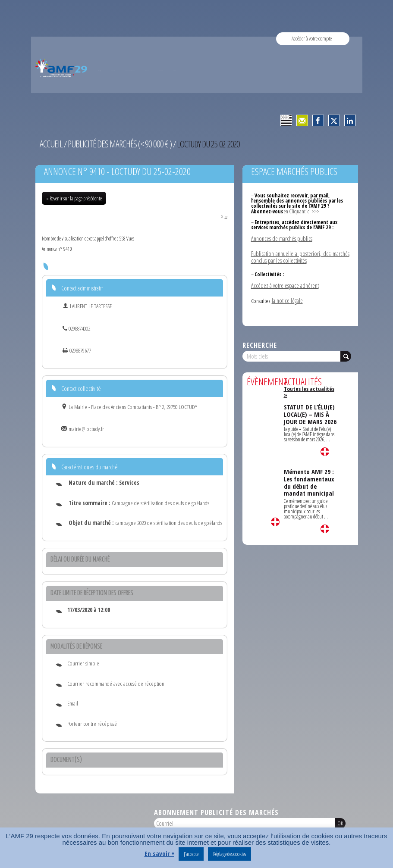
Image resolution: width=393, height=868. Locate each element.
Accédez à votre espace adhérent (284, 283)
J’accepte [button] (191, 854)
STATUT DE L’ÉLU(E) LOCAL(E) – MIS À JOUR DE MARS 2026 (310, 402)
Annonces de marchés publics (281, 237)
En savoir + (159, 853)
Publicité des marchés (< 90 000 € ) (116, 144)
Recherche (260, 342)
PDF (221, 215)
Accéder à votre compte (311, 39)
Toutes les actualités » (309, 385)
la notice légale (287, 297)
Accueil (50, 144)
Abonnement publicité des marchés (216, 812)
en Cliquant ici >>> (301, 211)
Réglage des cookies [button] (230, 854)
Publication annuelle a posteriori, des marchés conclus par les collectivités (300, 255)
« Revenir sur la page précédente (74, 197)
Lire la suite (275, 518)
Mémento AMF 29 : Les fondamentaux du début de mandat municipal (309, 470)
